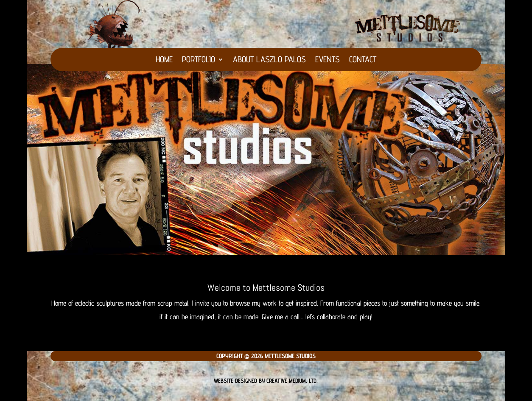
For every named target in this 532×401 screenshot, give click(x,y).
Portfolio (199, 60)
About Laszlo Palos (269, 60)
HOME (164, 60)
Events (328, 60)
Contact (363, 60)
